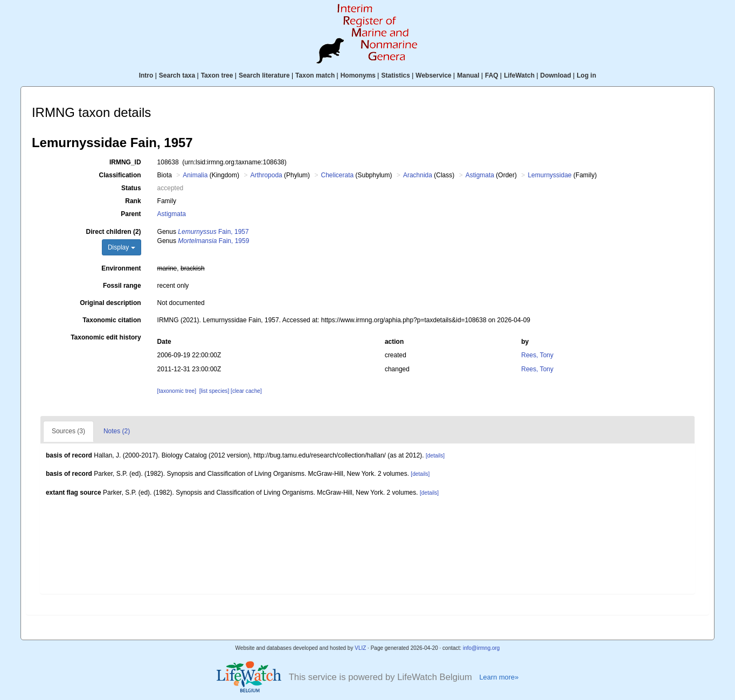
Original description (110, 303)
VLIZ (360, 648)
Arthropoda (266, 175)
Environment (121, 268)
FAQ (492, 75)
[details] (435, 456)
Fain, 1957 (213, 232)
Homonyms (358, 75)
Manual (468, 75)
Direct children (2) (114, 232)
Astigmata (480, 175)
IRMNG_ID (125, 162)
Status (131, 188)
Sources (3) (68, 431)
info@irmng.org (481, 648)
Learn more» (499, 677)
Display (122, 247)
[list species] (214, 391)
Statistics (395, 75)
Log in (586, 75)
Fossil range (122, 286)
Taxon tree (217, 75)
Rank (133, 201)
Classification (120, 175)
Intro (146, 75)
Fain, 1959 (213, 241)
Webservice (434, 75)
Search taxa (177, 75)
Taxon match (315, 75)
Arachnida (418, 175)
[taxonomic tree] (177, 391)
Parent (131, 214)
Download (556, 75)
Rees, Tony (537, 355)
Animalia (195, 175)
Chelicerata (337, 175)
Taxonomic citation (112, 320)
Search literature (264, 75)
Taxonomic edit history (106, 337)
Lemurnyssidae (549, 175)
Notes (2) (117, 431)
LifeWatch (519, 75)
